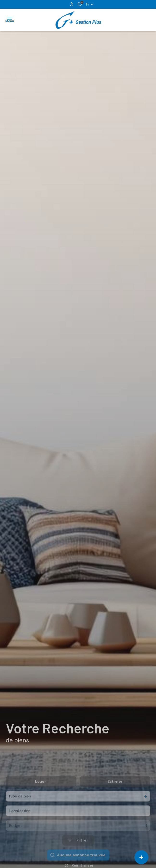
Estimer (115, 794)
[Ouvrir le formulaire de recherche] (78, 853)
